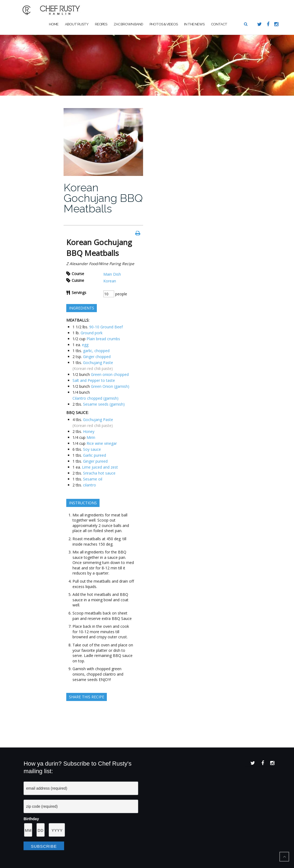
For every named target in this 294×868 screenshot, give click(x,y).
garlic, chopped (96, 351)
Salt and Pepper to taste (94, 380)
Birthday (31, 819)
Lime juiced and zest (100, 467)
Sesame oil (93, 479)
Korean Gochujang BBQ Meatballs (103, 198)
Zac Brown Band (128, 24)
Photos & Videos (164, 24)
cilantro (90, 485)
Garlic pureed (95, 455)
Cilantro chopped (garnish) (95, 398)
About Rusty (77, 24)
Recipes (101, 24)
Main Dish (112, 274)
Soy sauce (92, 449)
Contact (219, 24)
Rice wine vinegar (102, 443)
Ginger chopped (97, 357)
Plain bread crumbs (103, 339)
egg (85, 345)
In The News (194, 24)
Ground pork (92, 333)
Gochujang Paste (98, 363)
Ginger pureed (95, 461)
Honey (89, 431)
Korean (110, 281)
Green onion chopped (110, 374)
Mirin (91, 437)
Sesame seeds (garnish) (104, 404)
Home (54, 24)
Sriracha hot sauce (99, 473)
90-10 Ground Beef (106, 327)
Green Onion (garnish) (110, 386)
